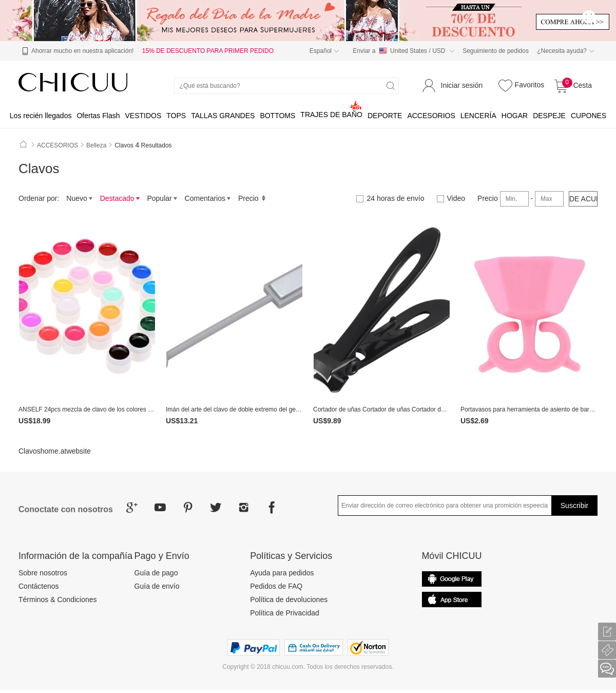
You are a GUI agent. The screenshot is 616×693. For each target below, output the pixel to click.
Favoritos (520, 85)
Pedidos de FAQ (276, 586)
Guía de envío (157, 586)
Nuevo (79, 198)
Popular (162, 198)
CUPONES (589, 116)
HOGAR (515, 116)
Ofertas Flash (98, 116)
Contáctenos (39, 586)
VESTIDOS (143, 116)
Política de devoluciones (289, 600)
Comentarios (208, 198)
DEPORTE (385, 116)
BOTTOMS (277, 116)
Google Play (451, 600)
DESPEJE (549, 116)
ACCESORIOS (431, 116)
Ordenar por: (39, 198)
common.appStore (451, 579)
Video (451, 198)
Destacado (120, 198)
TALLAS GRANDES (223, 116)
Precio (252, 198)
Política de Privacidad (285, 613)
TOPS (176, 116)
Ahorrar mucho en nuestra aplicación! (76, 51)
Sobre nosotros (43, 573)
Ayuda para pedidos (282, 573)
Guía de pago (156, 573)
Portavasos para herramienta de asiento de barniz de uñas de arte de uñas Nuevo (529, 409)
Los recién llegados (41, 116)
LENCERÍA (478, 116)
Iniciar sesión (462, 85)
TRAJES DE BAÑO (331, 115)
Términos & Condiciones (58, 600)
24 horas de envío (390, 198)
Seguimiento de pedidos (496, 51)
